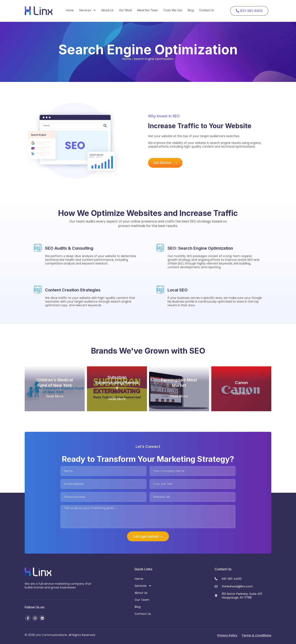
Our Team (142, 600)
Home (70, 10)
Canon (241, 383)
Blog (191, 10)
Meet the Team (148, 10)
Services (88, 10)
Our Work (125, 10)
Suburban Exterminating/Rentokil (117, 383)
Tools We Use (173, 10)
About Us (108, 10)
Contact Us (207, 10)
